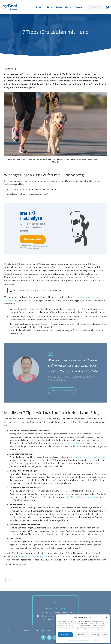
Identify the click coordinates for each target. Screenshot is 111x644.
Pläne (48, 7)
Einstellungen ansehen (99, 635)
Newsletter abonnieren (62, 390)
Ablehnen (81, 635)
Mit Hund (11, 581)
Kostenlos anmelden (31, 239)
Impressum (95, 640)
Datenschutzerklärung (84, 640)
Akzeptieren (65, 635)
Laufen (10, 578)
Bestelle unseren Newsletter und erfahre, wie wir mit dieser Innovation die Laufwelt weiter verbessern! (31, 247)
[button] (107, 617)
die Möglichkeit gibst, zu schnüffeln (83, 497)
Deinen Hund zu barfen (75, 443)
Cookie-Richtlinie (72, 640)
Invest (8, 630)
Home (39, 7)
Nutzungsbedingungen (44, 630)
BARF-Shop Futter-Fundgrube (34, 556)
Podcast (78, 7)
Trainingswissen (63, 7)
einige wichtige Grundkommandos (89, 457)
